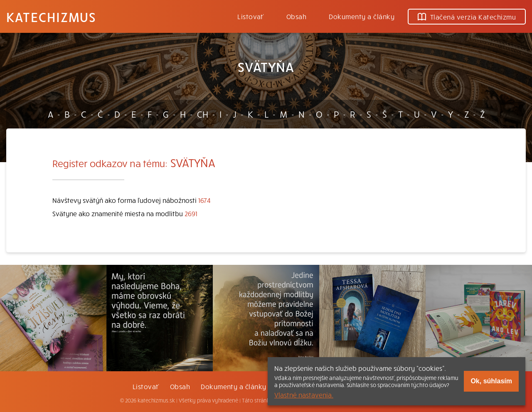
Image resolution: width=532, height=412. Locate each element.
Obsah (296, 16)
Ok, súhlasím (491, 381)
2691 (191, 213)
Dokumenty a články (362, 16)
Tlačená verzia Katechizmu (467, 17)
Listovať (251, 16)
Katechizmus (51, 17)
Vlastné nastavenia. (304, 395)
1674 (204, 200)
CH (203, 114)
